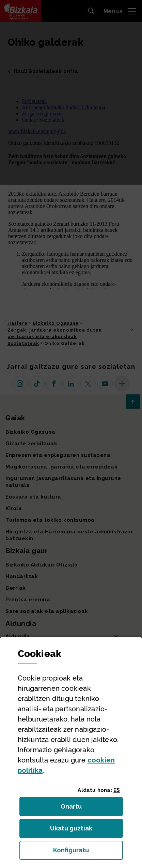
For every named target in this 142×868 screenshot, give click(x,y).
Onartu (78, 808)
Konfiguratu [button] (88, 852)
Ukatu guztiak (73, 830)
